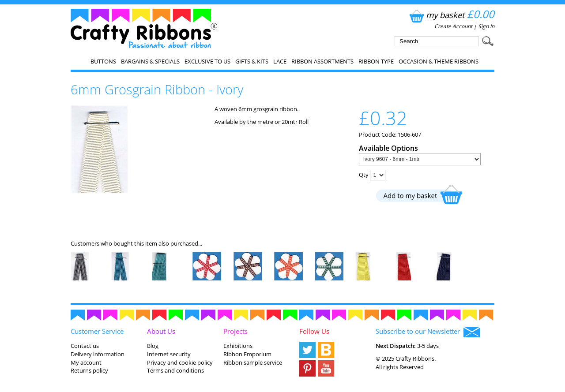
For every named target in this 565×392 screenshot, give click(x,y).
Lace (280, 61)
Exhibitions (238, 346)
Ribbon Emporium (247, 354)
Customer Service (97, 331)
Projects (235, 331)
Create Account (453, 26)
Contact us (85, 346)
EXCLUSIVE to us (207, 61)
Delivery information (98, 354)
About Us (161, 331)
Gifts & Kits (252, 61)
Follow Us (314, 331)
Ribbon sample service (253, 362)
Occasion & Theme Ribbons (439, 61)
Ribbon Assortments (322, 61)
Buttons (103, 61)
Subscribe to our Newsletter (428, 332)
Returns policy (89, 370)
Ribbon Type (376, 61)
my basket (451, 15)
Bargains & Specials (150, 61)
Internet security (169, 354)
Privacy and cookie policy (180, 362)
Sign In (486, 26)
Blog (153, 346)
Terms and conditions (175, 370)
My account (86, 362)
